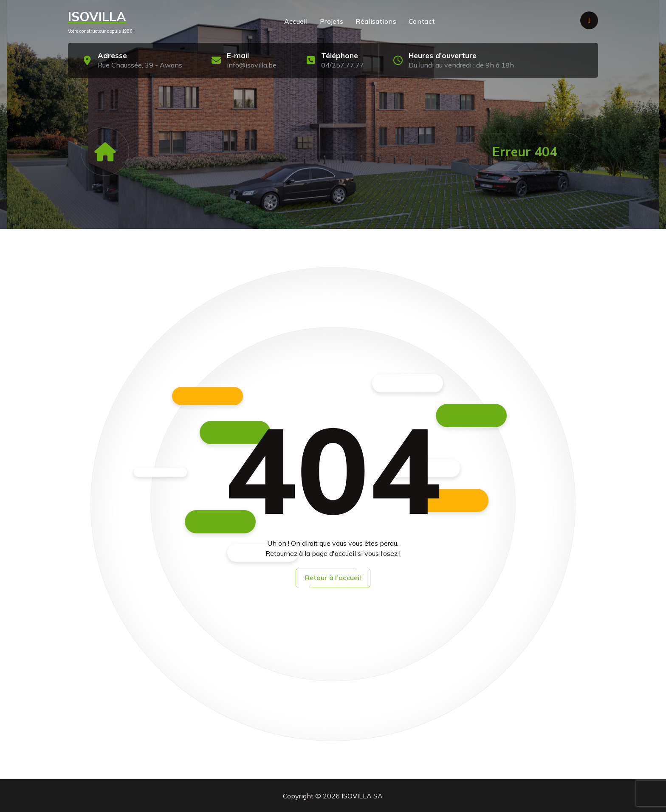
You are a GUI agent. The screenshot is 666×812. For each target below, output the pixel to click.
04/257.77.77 (343, 65)
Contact (422, 21)
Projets (332, 21)
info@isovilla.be (252, 65)
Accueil (296, 21)
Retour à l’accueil (333, 578)
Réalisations (376, 21)
